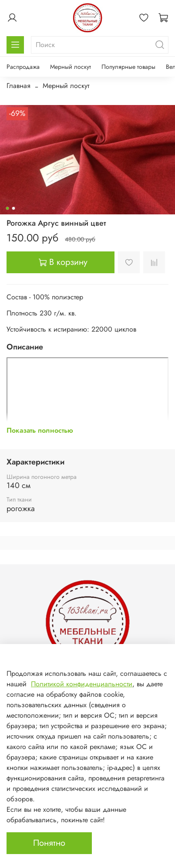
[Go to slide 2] (13, 208)
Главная (19, 86)
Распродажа (23, 67)
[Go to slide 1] (7, 208)
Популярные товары (128, 67)
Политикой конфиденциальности (82, 684)
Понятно (49, 843)
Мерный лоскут (71, 67)
